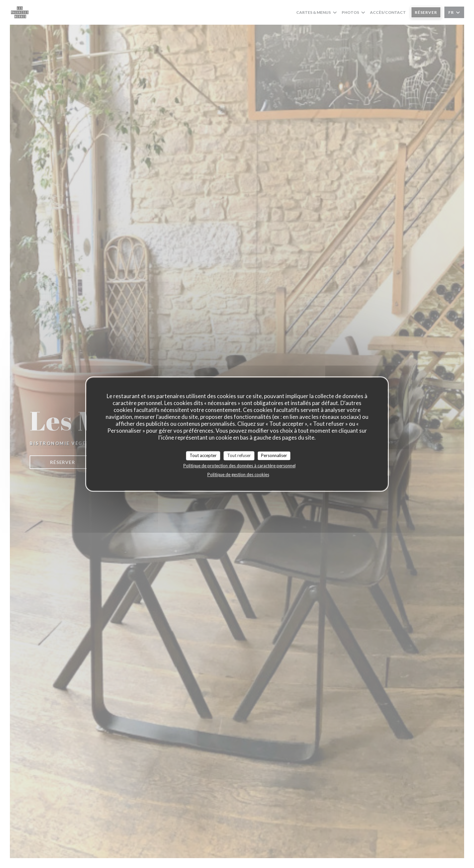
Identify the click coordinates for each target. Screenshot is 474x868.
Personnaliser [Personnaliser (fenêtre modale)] (274, 455)
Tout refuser (239, 455)
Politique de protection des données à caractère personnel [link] (239, 466)
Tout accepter (203, 455)
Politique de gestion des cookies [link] (238, 474)
